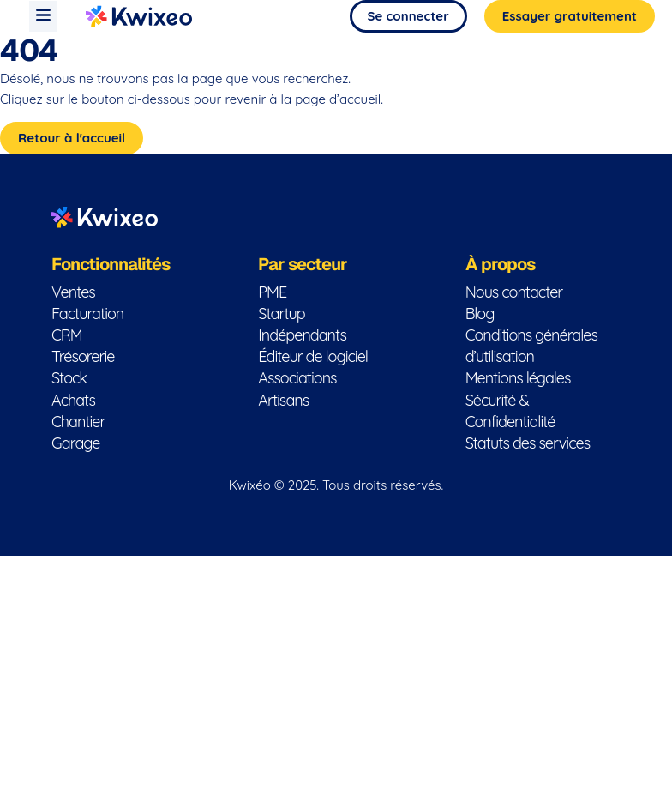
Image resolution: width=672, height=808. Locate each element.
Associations (297, 378)
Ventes (73, 292)
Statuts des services (528, 443)
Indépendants (302, 335)
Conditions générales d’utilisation (531, 346)
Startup (281, 314)
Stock (69, 378)
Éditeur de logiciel (313, 356)
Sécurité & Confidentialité (510, 411)
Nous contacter (514, 292)
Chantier (78, 422)
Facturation (87, 314)
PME (272, 292)
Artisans (283, 400)
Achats (73, 400)
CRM (67, 335)
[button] (43, 16)
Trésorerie (83, 356)
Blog (480, 314)
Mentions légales (518, 378)
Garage (75, 443)
